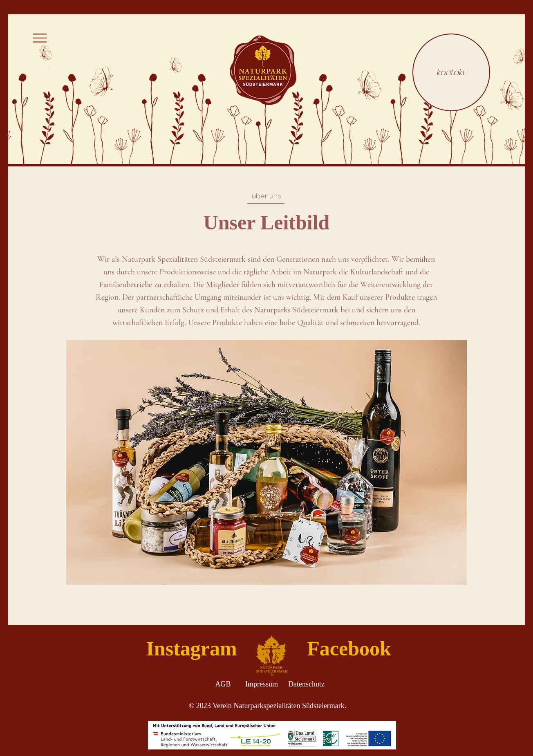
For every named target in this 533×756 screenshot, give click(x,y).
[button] (40, 38)
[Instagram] (191, 648)
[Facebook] (349, 648)
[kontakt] (451, 72)
